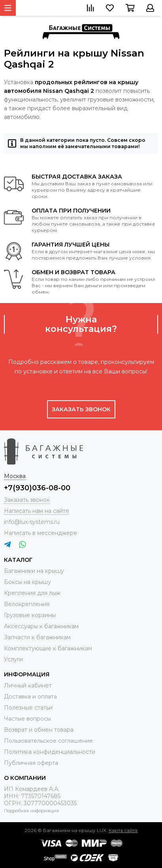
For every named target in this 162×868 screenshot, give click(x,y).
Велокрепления (27, 604)
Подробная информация (31, 811)
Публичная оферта (31, 763)
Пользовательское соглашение (48, 741)
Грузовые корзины (30, 615)
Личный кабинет (28, 685)
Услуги (13, 659)
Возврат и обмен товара (39, 730)
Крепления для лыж (32, 593)
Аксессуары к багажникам (41, 626)
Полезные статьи (28, 708)
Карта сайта (123, 830)
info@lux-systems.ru (32, 522)
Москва (15, 476)
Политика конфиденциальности (50, 752)
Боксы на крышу (27, 582)
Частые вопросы (27, 719)
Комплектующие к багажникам (48, 648)
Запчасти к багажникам (37, 637)
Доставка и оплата (30, 697)
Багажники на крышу (34, 571)
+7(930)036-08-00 (37, 488)
